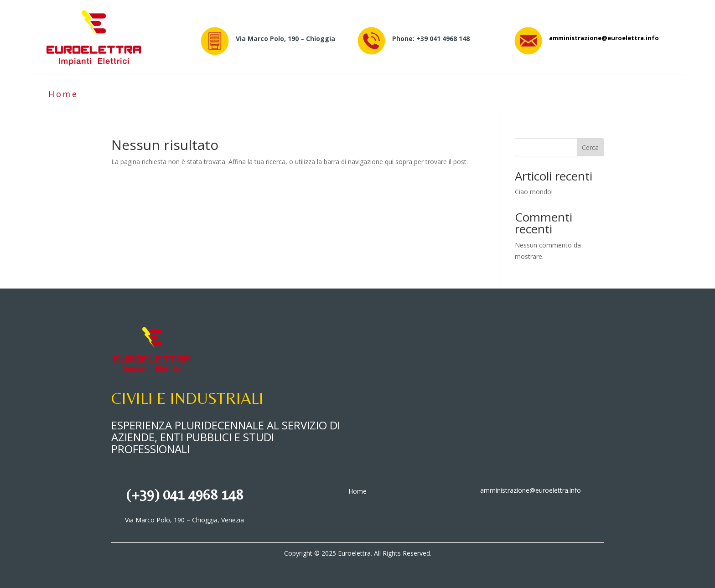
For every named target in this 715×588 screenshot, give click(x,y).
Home (63, 94)
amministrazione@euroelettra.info (604, 38)
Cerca (590, 147)
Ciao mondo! (534, 192)
